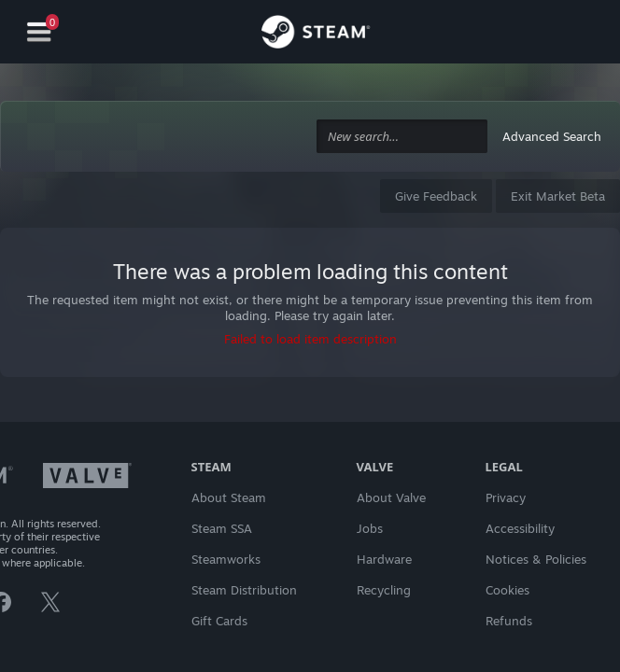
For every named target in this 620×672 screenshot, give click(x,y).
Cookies (507, 590)
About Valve (391, 497)
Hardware (384, 559)
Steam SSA (222, 528)
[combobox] (402, 137)
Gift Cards (219, 621)
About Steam (229, 497)
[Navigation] (39, 32)
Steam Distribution (244, 590)
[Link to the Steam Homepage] (316, 35)
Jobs (370, 528)
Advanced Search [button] (552, 136)
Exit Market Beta (558, 196)
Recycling (384, 590)
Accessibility (520, 528)
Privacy (506, 497)
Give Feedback (436, 196)
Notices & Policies (536, 559)
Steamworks (226, 559)
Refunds (509, 621)
